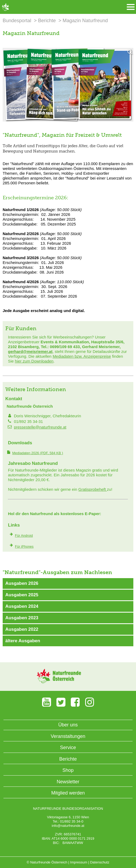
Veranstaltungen (68, 736)
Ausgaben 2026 (22, 583)
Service (68, 748)
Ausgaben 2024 (22, 606)
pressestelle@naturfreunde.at (40, 427)
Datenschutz (100, 862)
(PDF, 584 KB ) (38, 453)
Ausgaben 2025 (22, 595)
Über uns (68, 725)
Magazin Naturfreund (85, 21)
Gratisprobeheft (93, 489)
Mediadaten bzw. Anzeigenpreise (82, 356)
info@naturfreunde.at (68, 826)
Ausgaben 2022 (22, 629)
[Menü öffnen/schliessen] (131, 7)
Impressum (79, 862)
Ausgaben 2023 (22, 618)
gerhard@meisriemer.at (30, 351)
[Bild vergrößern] (68, 85)
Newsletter (68, 782)
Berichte (47, 21)
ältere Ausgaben (23, 641)
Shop (68, 770)
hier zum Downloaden (34, 361)
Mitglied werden (68, 793)
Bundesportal (17, 21)
